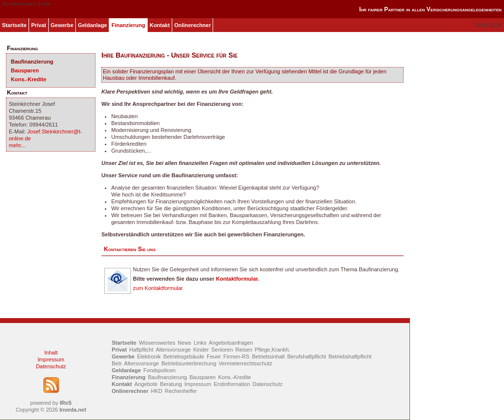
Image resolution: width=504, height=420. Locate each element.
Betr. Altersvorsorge (135, 363)
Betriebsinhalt (268, 356)
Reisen (244, 350)
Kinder (201, 350)
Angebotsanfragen (231, 343)
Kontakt (160, 25)
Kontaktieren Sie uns (130, 249)
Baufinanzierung (32, 62)
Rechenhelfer (181, 391)
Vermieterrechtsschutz (245, 363)
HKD (157, 391)
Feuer (214, 356)
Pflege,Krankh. (273, 350)
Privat (39, 25)
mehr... (17, 145)
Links (200, 343)
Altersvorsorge (173, 350)
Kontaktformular (237, 279)
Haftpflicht (142, 350)
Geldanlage (92, 25)
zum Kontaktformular (158, 288)
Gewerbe (62, 25)
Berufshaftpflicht (307, 356)
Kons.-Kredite (29, 79)
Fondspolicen (159, 370)
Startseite (14, 25)
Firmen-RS (236, 356)
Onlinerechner (193, 25)
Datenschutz (51, 366)
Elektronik (149, 356)
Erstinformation (232, 384)
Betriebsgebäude (184, 356)
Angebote (146, 384)
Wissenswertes (157, 343)
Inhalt (51, 353)
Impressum (51, 359)
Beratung (171, 384)
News (185, 343)
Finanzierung (128, 25)
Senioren (222, 350)
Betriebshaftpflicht (350, 356)
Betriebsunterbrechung (189, 363)
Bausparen (25, 70)
